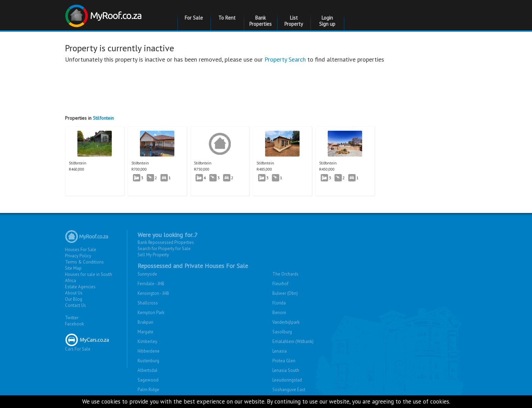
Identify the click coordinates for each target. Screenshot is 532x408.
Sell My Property (153, 255)
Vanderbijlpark (286, 322)
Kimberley (147, 341)
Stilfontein (103, 118)
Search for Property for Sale (164, 249)
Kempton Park (151, 313)
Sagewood (148, 380)
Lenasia (280, 351)
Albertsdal (148, 370)
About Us (74, 293)
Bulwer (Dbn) (285, 293)
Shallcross (148, 303)
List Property (294, 21)
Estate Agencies (80, 287)
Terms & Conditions (84, 262)
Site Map (73, 268)
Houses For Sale (81, 250)
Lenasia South (286, 370)
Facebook (74, 324)
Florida (279, 303)
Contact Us (75, 305)
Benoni (279, 313)
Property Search (285, 59)
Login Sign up (327, 21)
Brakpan (145, 322)
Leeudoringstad (287, 380)
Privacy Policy (78, 256)
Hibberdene (149, 351)
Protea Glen (284, 361)
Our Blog (74, 299)
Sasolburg (282, 332)
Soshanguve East (289, 390)
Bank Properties (260, 21)
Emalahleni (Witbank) (293, 341)
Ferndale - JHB (151, 284)
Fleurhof (280, 284)
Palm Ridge (148, 390)
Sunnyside (147, 274)
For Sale (194, 18)
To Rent (227, 18)
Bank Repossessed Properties (166, 242)
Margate (145, 332)
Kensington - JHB (153, 293)
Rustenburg (148, 361)
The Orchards (285, 274)
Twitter (72, 318)
